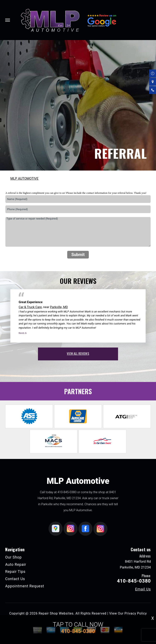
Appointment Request (25, 586)
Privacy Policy (136, 613)
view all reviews (78, 353)
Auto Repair (16, 564)
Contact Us (15, 579)
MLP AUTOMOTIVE (24, 179)
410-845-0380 (67, 492)
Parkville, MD (59, 307)
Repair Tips (15, 571)
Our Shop (13, 557)
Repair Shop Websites (56, 613)
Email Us (143, 589)
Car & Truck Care (30, 307)
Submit (78, 255)
